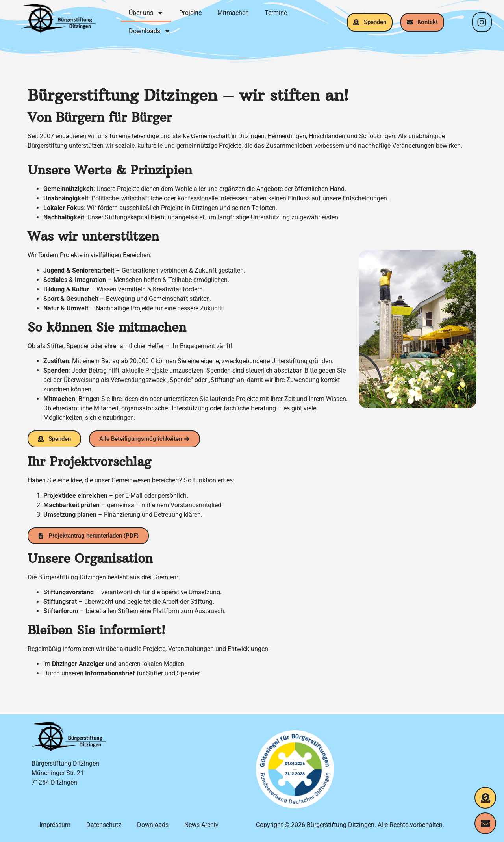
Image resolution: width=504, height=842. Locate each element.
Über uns (146, 13)
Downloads (150, 31)
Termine (276, 13)
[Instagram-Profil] (482, 22)
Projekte (190, 13)
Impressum (55, 825)
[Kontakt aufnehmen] (485, 823)
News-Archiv (201, 825)
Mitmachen (233, 13)
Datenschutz (104, 825)
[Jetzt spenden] (485, 798)
